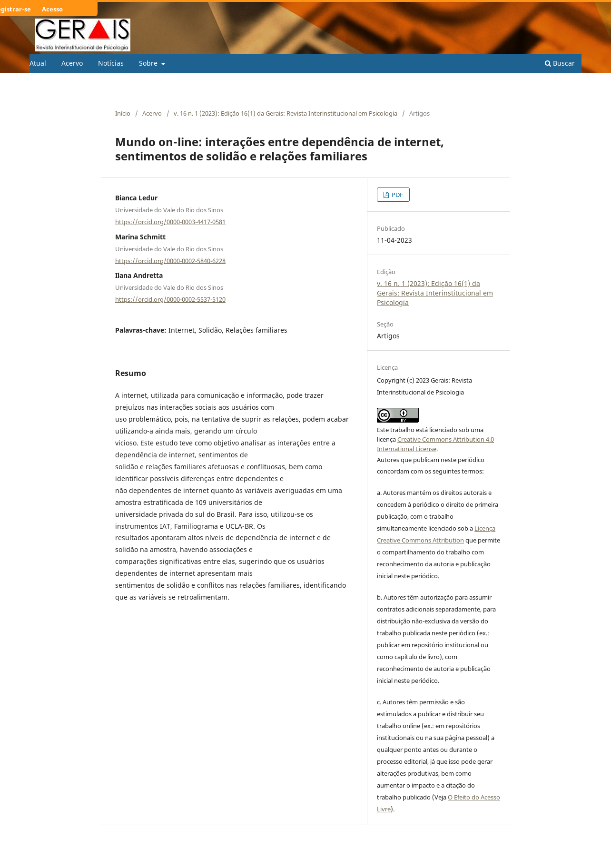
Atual (38, 63)
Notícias (111, 63)
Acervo (72, 63)
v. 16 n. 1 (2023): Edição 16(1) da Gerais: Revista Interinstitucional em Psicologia (286, 113)
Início (123, 113)
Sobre (149, 63)
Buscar (560, 63)
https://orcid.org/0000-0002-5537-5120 (170, 299)
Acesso (52, 9)
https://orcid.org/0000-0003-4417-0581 (170, 222)
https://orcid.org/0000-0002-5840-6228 (170, 260)
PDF (397, 195)
